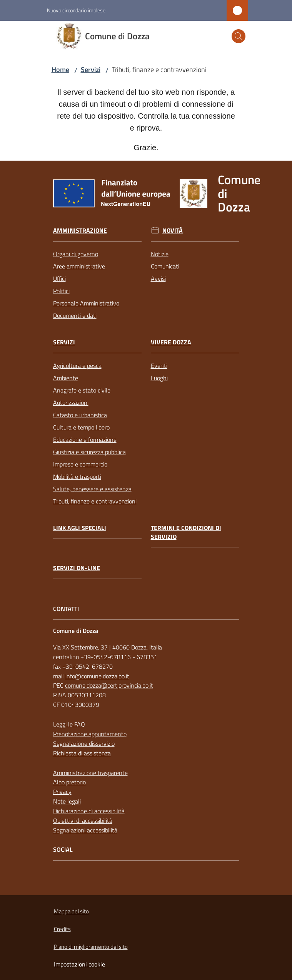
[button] (239, 36)
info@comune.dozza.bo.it (97, 676)
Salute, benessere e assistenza (92, 489)
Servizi (91, 70)
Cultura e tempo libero (81, 427)
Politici (61, 291)
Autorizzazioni (71, 403)
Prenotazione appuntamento (90, 734)
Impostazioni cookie (79, 964)
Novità (173, 231)
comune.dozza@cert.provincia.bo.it (109, 685)
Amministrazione (80, 231)
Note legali (67, 801)
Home (60, 70)
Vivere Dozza (171, 342)
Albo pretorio (69, 782)
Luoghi (159, 378)
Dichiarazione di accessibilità (89, 811)
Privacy (62, 792)
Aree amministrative (79, 266)
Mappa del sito (71, 911)
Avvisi (158, 279)
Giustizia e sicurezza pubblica (89, 452)
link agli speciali (80, 528)
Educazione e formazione (85, 440)
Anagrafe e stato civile (82, 390)
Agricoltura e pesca (77, 366)
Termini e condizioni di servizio (186, 532)
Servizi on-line (77, 568)
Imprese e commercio (80, 464)
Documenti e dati (75, 315)
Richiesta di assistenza (82, 753)
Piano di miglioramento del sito (91, 947)
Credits (62, 929)
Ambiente (66, 378)
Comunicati (165, 266)
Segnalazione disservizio (84, 743)
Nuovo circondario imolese (76, 10)
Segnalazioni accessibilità (85, 830)
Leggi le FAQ (69, 724)
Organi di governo (76, 254)
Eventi (159, 366)
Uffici (59, 279)
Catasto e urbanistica (80, 415)
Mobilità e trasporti (77, 477)
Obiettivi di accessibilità (83, 821)
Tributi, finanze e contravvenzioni (95, 501)
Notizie (160, 254)
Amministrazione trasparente (90, 773)
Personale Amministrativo (86, 303)
